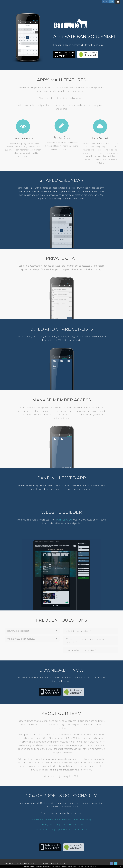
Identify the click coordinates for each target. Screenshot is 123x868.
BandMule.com (13, 864)
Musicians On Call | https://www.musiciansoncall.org (61, 830)
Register (105, 2)
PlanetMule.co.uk (58, 864)
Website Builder (65, 520)
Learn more (94, 866)
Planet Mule (27, 864)
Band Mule (71, 23)
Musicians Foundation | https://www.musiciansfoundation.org (62, 819)
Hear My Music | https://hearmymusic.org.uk (61, 824)
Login (112, 2)
